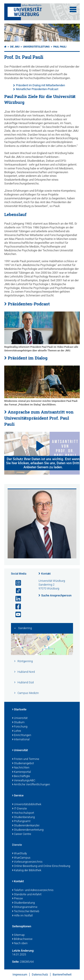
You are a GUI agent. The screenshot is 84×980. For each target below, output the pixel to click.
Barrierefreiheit (62, 974)
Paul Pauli (60, 47)
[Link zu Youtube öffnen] (16, 615)
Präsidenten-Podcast (29, 304)
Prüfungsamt (21, 821)
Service (18, 796)
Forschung (20, 727)
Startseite (19, 710)
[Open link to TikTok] (16, 591)
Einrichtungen (22, 735)
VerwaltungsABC (24, 781)
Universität (20, 718)
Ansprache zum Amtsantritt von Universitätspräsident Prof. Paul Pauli (39, 418)
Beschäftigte (21, 776)
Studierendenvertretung (28, 830)
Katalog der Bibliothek (27, 871)
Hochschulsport (23, 813)
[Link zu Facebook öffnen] (16, 607)
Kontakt (46, 574)
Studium (18, 723)
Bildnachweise (22, 939)
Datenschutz (40, 974)
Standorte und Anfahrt (27, 895)
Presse (17, 899)
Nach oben (20, 944)
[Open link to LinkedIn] (16, 599)
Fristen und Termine (26, 759)
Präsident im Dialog (28, 358)
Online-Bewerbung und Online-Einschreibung (41, 866)
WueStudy (19, 854)
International (21, 740)
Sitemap (18, 935)
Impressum (20, 974)
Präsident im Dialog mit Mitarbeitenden (40, 85)
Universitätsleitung (36, 47)
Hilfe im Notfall (22, 916)
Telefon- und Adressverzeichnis (33, 890)
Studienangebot (23, 764)
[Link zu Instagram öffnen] (16, 583)
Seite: (16, 962)
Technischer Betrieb (26, 912)
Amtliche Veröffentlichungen (31, 785)
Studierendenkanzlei (26, 826)
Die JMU (15, 47)
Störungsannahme (25, 907)
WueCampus (21, 858)
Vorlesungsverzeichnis (27, 862)
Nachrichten (21, 768)
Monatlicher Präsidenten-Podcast (37, 89)
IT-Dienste (19, 809)
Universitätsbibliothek (27, 805)
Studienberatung (23, 817)
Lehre (17, 731)
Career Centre (22, 834)
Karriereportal (22, 772)
